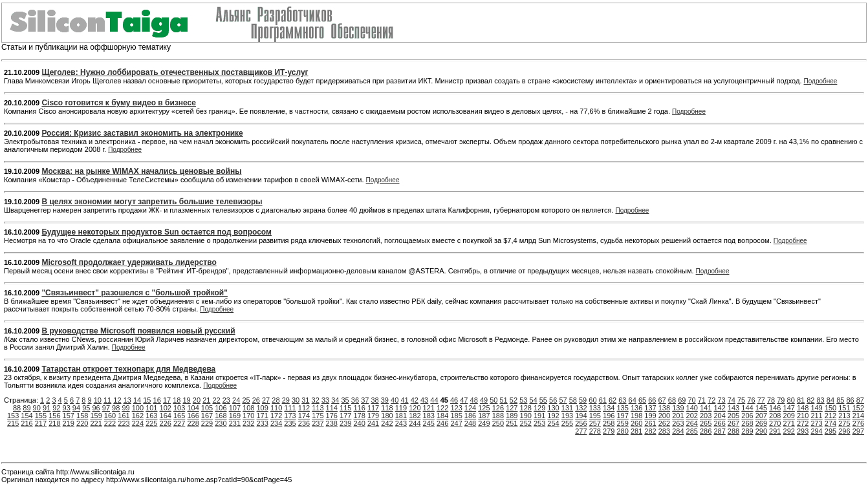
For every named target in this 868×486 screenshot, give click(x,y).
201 (678, 416)
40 (395, 400)
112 (304, 408)
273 (816, 423)
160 (110, 416)
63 (622, 400)
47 (464, 400)
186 (470, 416)
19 (187, 400)
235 (290, 423)
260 (636, 423)
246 (442, 423)
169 (235, 416)
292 (789, 431)
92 (56, 408)
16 (157, 400)
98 (116, 408)
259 (622, 423)
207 (761, 416)
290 (761, 431)
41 (404, 400)
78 (771, 400)
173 (290, 416)
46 (454, 400)
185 (456, 416)
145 (761, 408)
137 (650, 408)
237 (318, 423)
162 (138, 416)
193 (567, 416)
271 (789, 423)
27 (266, 400)
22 (216, 400)
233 (263, 423)
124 (470, 408)
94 (76, 408)
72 (711, 400)
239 (345, 423)
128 (526, 408)
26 (256, 400)
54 (533, 400)
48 (474, 400)
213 (844, 416)
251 (512, 423)
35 (345, 400)
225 (151, 423)
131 (567, 408)
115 (345, 408)
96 (96, 408)
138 (664, 408)
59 (583, 400)
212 (830, 416)
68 (672, 400)
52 (514, 400)
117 (373, 408)
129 (539, 408)
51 (504, 400)
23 (226, 400)
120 (415, 408)
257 (595, 423)
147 (789, 408)
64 (633, 400)
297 (858, 431)
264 (692, 423)
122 (442, 408)
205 (733, 416)
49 (484, 400)
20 (197, 400)
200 (664, 416)
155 (41, 416)
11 (107, 400)
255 (567, 423)
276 (858, 423)
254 (553, 423)
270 (775, 423)
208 (775, 416)
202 (692, 416)
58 (573, 400)
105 (207, 408)
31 (305, 400)
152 (858, 408)
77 (761, 400)
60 (592, 400)
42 (415, 400)
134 (609, 408)
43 (424, 400)
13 (127, 400)
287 (719, 431)
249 (484, 423)
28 (276, 400)
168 (221, 416)
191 (539, 416)
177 (345, 416)
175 (318, 416)
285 (692, 431)
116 (359, 408)
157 (69, 416)
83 (821, 400)
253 (539, 423)
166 (193, 416)
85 (840, 400)
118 (387, 408)
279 (609, 431)
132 (581, 408)
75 (741, 400)
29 (286, 400)
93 (67, 408)
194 (581, 416)
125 (484, 408)
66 (652, 400)
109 (263, 408)
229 (207, 423)
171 (263, 416)
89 (27, 408)
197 (622, 416)
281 (636, 431)
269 (761, 423)
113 (318, 408)
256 (581, 423)
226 (166, 423)
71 (702, 400)
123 (456, 408)
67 (662, 400)
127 (512, 408)
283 (664, 431)
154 (27, 416)
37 (365, 400)
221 (96, 423)
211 (816, 416)
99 (125, 408)
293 (803, 431)
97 (106, 408)
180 (387, 416)
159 (96, 416)
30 (296, 400)
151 (844, 408)
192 (553, 416)
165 (179, 416)
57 (563, 400)
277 (581, 431)
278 (595, 431)
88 (17, 408)
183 (429, 416)
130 (553, 408)
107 (235, 408)
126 (498, 408)
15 (147, 400)
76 (751, 400)
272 (803, 423)
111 (290, 408)
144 (747, 408)
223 (124, 423)
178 (359, 416)
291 (775, 431)
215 (13, 423)
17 (167, 400)
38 (374, 400)
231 (235, 423)
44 (434, 400)
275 (844, 423)
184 (442, 416)
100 (138, 408)
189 (512, 416)
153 (13, 416)
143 (733, 408)
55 (543, 400)
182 (415, 416)
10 (98, 400)
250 (498, 423)
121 (429, 408)
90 (37, 408)
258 (609, 423)
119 (401, 408)
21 (206, 400)
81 (801, 400)
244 (415, 423)
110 (276, 408)
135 (622, 408)
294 (816, 431)
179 (373, 416)
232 (248, 423)
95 (86, 408)
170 (248, 416)
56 (553, 400)
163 (151, 416)
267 (733, 423)
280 (622, 431)
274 (830, 423)
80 (791, 400)
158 (82, 416)
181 (401, 416)
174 (304, 416)
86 (850, 400)
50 (494, 400)
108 (248, 408)
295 (830, 431)
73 (721, 400)
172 (276, 416)
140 (692, 408)
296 (844, 431)
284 (678, 431)
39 (385, 400)
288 (733, 431)
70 (691, 400)
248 (470, 423)
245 (429, 423)
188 (498, 416)
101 (151, 408)
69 (682, 400)
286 (706, 431)
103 (179, 408)
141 (706, 408)
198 (636, 416)
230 (221, 423)
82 (810, 400)
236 (304, 423)
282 (650, 431)
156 (54, 416)
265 (706, 423)
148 (803, 408)
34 (335, 400)
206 (747, 416)
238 (332, 423)
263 (678, 423)
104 (193, 408)
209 (789, 416)
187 (484, 416)
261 (650, 423)
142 (719, 408)
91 (47, 408)
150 (830, 408)
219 (69, 423)
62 (613, 400)
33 (325, 400)
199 (650, 416)
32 (316, 400)
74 (732, 400)
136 (636, 408)
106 (221, 408)
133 (595, 408)
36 (355, 400)
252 (526, 423)
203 (706, 416)
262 (664, 423)
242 (387, 423)
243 (401, 423)
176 (332, 416)
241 (373, 423)
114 (332, 408)
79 (781, 400)
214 (858, 416)
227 (179, 423)
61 (603, 400)
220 (82, 423)
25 (246, 400)
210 (803, 416)
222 (110, 423)
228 (193, 423)
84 (830, 400)
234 (276, 423)
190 (526, 416)
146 (775, 408)
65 (642, 400)
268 (747, 423)
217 (41, 423)
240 (359, 423)
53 (523, 400)
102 (166, 408)
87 (860, 400)
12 (117, 400)
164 (166, 416)
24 (236, 400)
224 (138, 423)
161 (124, 416)
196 (609, 416)
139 (678, 408)
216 (27, 423)
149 (816, 408)
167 (207, 416)
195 (595, 416)
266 (719, 423)
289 (747, 431)
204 (719, 416)
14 (137, 400)
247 (456, 423)
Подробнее (821, 81)
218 (54, 423)
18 (177, 400)
